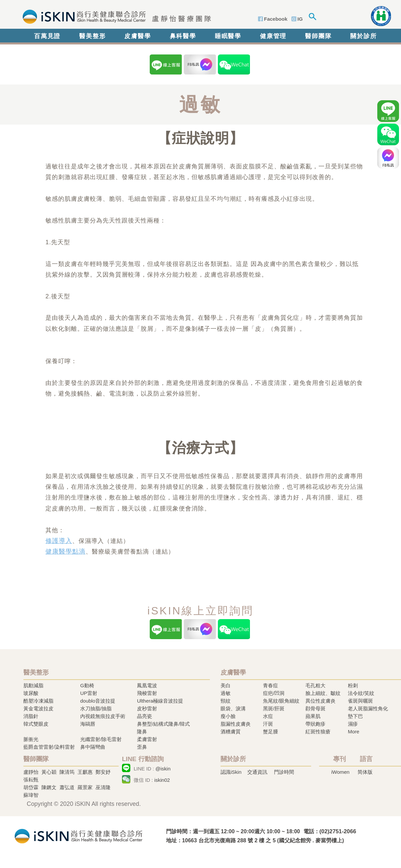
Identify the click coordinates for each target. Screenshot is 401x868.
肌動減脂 (33, 685)
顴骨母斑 (315, 708)
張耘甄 (31, 780)
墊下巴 (355, 716)
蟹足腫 (271, 732)
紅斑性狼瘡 (318, 732)
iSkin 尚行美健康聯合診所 (115, 16)
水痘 (268, 716)
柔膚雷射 (147, 739)
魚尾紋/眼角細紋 (281, 701)
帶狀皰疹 (315, 724)
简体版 (365, 772)
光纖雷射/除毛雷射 (101, 739)
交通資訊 (257, 772)
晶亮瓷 (145, 716)
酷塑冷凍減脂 (38, 701)
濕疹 (353, 724)
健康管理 (273, 36)
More (354, 732)
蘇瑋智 (31, 795)
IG (300, 19)
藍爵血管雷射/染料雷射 (49, 747)
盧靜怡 (31, 772)
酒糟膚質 (231, 732)
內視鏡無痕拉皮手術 (103, 716)
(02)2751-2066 (338, 831)
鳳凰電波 (147, 685)
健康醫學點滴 (65, 551)
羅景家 (85, 787)
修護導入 (59, 541)
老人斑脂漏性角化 (368, 708)
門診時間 (284, 772)
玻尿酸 (31, 693)
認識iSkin (231, 772)
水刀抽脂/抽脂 (96, 708)
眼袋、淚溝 (233, 708)
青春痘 (271, 685)
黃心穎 (49, 772)
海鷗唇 (88, 724)
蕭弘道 (67, 787)
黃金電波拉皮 (38, 708)
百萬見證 (47, 36)
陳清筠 (67, 772)
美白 (226, 685)
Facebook (276, 19)
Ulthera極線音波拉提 (160, 701)
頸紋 (226, 701)
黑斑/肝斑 (274, 708)
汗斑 (268, 724)
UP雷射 (89, 693)
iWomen (340, 772)
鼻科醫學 (183, 36)
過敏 (226, 693)
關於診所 (363, 36)
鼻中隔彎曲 (93, 747)
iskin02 (162, 780)
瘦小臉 (228, 716)
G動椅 (87, 685)
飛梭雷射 (147, 693)
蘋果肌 (313, 716)
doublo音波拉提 (98, 701)
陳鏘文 (49, 787)
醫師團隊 (318, 36)
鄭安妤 (103, 772)
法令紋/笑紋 (361, 693)
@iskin (163, 769)
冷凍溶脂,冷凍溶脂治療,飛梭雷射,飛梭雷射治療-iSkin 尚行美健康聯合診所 (79, 835)
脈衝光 (31, 739)
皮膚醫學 (138, 36)
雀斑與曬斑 (360, 701)
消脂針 (31, 716)
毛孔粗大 (315, 685)
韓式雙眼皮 (36, 724)
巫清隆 (103, 787)
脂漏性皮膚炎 (236, 724)
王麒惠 (85, 772)
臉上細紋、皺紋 (323, 693)
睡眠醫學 (228, 36)
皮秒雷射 (147, 708)
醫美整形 (92, 36)
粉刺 (353, 685)
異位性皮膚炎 (320, 701)
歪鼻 (142, 747)
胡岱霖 (31, 787)
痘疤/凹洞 (274, 693)
